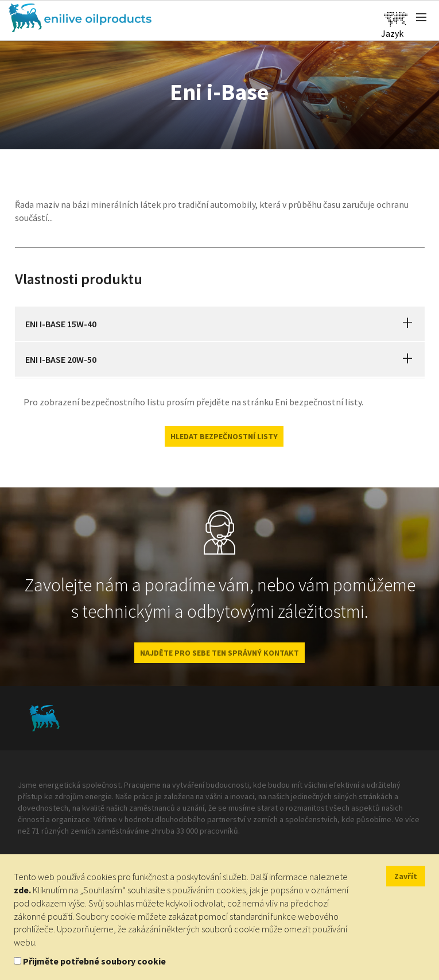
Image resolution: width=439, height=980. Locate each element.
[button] (407, 324)
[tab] (220, 324)
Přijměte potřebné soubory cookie (94, 961)
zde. (22, 890)
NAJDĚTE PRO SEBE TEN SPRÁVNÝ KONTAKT (219, 653)
